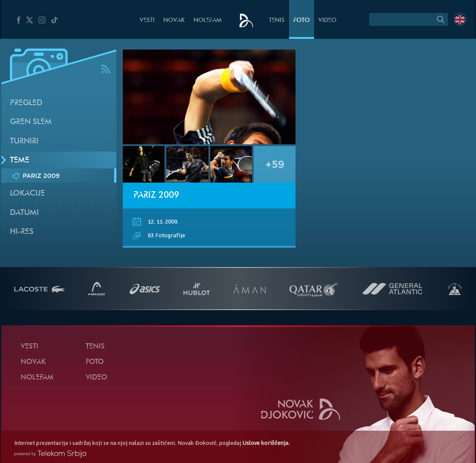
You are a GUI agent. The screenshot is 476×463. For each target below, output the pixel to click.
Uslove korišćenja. (266, 443)
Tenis (277, 20)
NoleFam (207, 20)
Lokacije (27, 194)
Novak (174, 20)
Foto (302, 20)
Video (327, 20)
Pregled (26, 103)
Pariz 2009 (156, 196)
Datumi (24, 213)
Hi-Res (22, 232)
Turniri (24, 141)
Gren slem (31, 122)
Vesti (147, 20)
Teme (20, 160)
